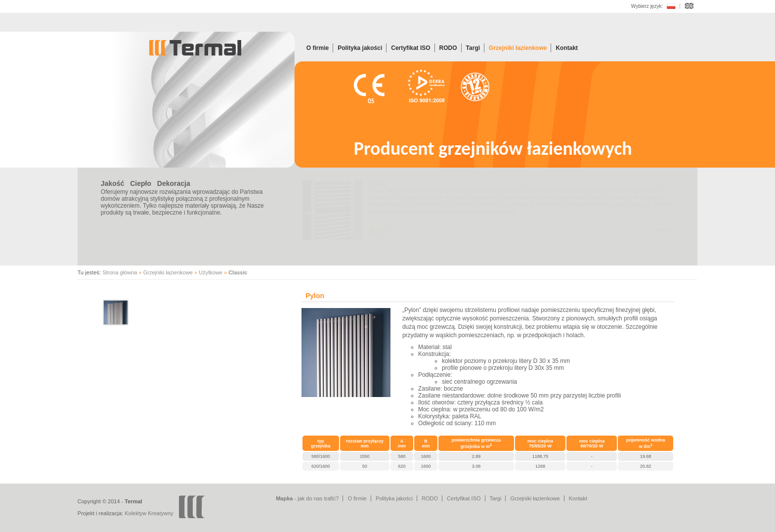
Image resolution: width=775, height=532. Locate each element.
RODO (448, 48)
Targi (473, 48)
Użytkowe (211, 272)
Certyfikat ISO (410, 48)
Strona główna (120, 272)
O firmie (318, 48)
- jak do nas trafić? (307, 498)
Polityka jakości (360, 48)
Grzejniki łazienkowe (518, 48)
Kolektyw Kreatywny (149, 513)
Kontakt (567, 48)
